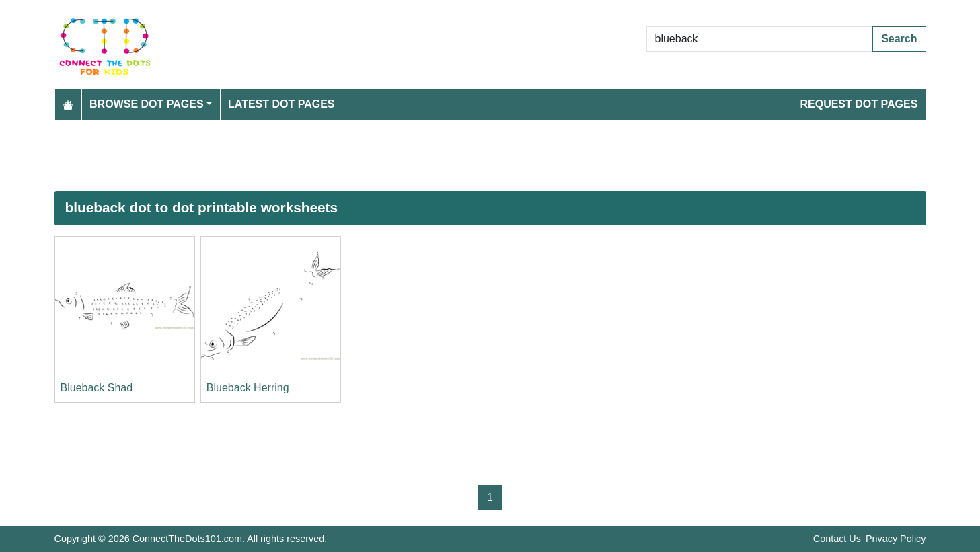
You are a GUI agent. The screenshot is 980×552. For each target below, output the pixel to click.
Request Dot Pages (859, 104)
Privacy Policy (896, 539)
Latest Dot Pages (281, 104)
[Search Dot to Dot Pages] (760, 39)
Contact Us (837, 539)
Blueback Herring (248, 388)
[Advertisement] (458, 155)
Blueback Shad (97, 388)
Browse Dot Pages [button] (147, 104)
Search (899, 39)
